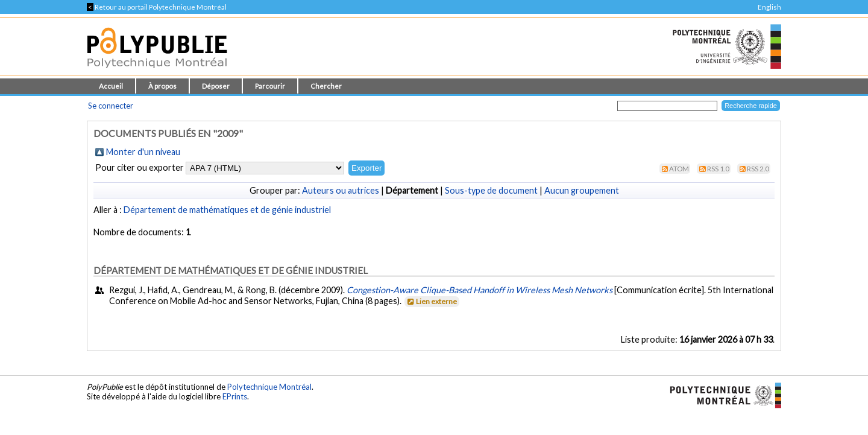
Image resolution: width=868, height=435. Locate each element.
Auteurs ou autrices (341, 190)
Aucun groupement (582, 190)
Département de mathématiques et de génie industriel (227, 210)
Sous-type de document (491, 190)
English (769, 7)
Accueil (111, 86)
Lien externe (431, 301)
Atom (679, 169)
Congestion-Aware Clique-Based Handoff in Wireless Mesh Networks (480, 290)
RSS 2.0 (758, 169)
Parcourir (270, 86)
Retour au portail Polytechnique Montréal (157, 7)
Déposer (216, 86)
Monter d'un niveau (143, 152)
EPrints (235, 396)
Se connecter (111, 106)
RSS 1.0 (718, 169)
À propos (162, 86)
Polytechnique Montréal (269, 387)
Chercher (326, 86)
